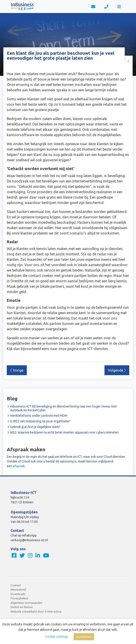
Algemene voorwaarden (26, 603)
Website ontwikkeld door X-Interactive (36, 611)
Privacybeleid (19, 598)
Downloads (18, 594)
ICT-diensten (98, 349)
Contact (16, 585)
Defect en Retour (22, 607)
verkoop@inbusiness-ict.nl (29, 540)
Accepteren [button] (84, 637)
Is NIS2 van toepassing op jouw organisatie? (40, 421)
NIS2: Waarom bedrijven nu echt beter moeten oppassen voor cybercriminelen (64, 432)
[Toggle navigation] (119, 7)
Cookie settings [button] (57, 636)
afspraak (19, 466)
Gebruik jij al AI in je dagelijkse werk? (35, 427)
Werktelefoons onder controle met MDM (39, 416)
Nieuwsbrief (18, 589)
